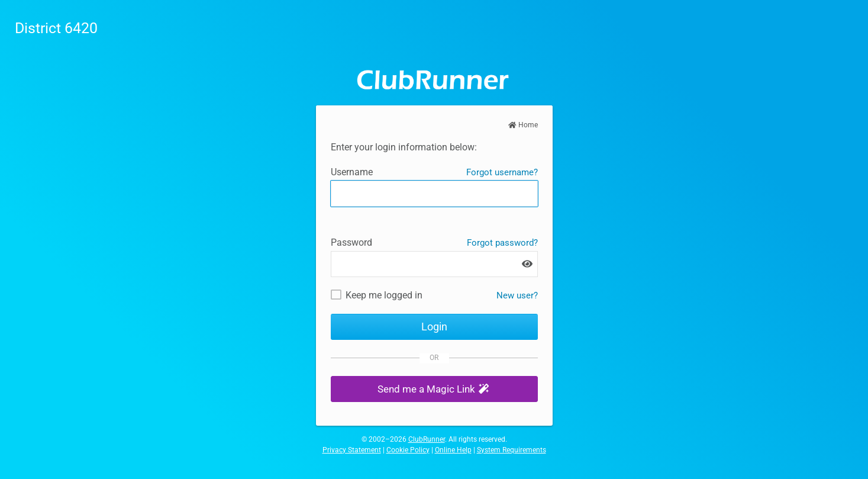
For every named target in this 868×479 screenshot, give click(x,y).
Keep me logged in (384, 295)
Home (523, 125)
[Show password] (527, 264)
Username (352, 172)
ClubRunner (427, 439)
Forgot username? (502, 172)
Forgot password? (502, 243)
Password (351, 242)
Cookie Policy (408, 450)
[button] (434, 389)
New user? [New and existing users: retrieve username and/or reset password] (517, 295)
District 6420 (56, 28)
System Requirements (512, 450)
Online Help (453, 450)
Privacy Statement (352, 450)
